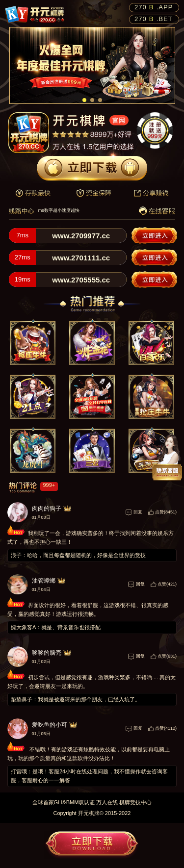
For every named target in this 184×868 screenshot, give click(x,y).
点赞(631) (167, 656)
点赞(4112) (166, 728)
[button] (84, 100)
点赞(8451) (166, 512)
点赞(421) (167, 584)
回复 (138, 512)
